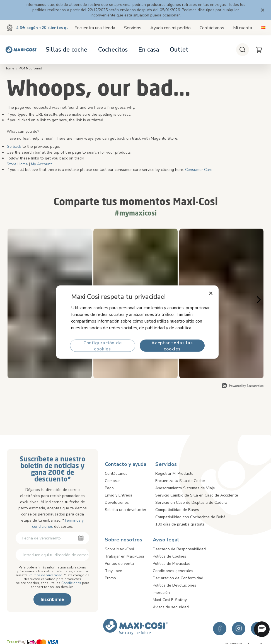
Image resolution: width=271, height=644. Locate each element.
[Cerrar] (211, 293)
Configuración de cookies (103, 346)
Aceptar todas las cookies (172, 346)
